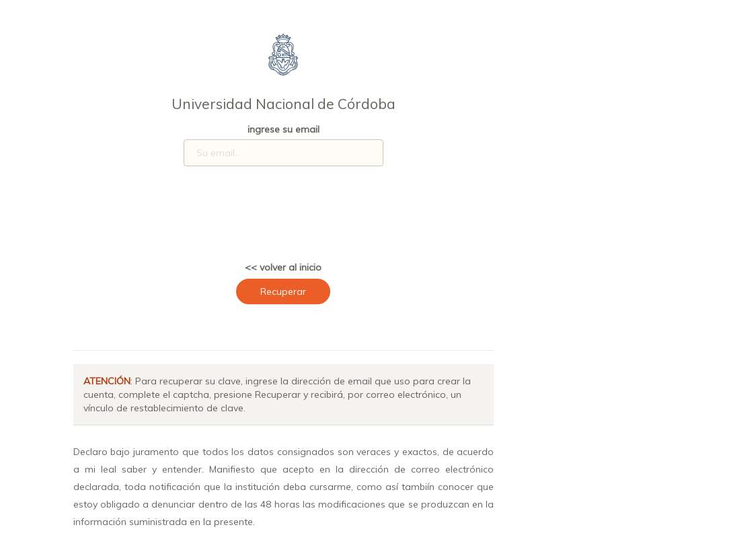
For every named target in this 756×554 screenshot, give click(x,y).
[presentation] (298, 218)
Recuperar (283, 291)
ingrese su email (283, 129)
